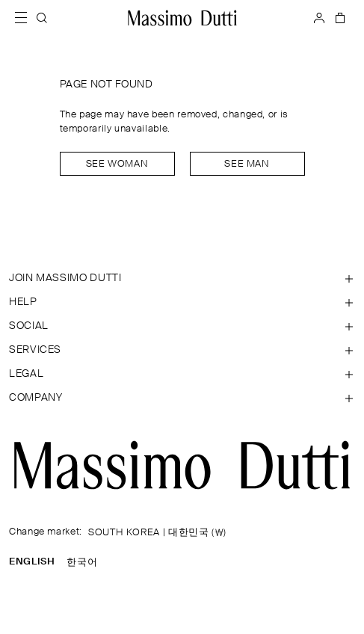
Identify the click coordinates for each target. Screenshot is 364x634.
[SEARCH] (42, 18)
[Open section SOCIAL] (182, 326)
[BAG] (339, 18)
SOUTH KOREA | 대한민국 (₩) (157, 533)
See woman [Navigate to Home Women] (117, 164)
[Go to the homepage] (182, 465)
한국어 (82, 563)
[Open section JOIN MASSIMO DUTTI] (182, 278)
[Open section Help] (182, 302)
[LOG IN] (319, 18)
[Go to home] (182, 18)
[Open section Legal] (182, 374)
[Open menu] (25, 18)
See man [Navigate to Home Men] (247, 164)
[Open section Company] (182, 398)
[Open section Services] (182, 350)
